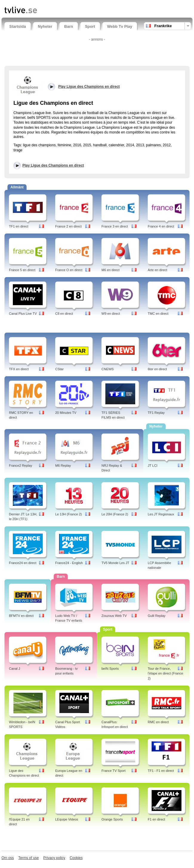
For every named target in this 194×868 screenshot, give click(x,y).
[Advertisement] (97, 53)
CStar (59, 369)
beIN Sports (110, 669)
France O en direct (69, 270)
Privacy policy (54, 858)
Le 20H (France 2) (115, 514)
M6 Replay (63, 466)
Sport (90, 26)
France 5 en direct (22, 270)
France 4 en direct (161, 226)
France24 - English (69, 563)
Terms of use (29, 858)
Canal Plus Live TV (23, 314)
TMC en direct (158, 314)
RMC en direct (158, 722)
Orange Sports (112, 819)
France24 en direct (23, 563)
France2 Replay (21, 466)
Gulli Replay (157, 616)
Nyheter (45, 26)
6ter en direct (157, 369)
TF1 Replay (156, 413)
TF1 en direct (19, 226)
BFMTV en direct (21, 616)
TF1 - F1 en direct (161, 771)
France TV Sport (114, 771)
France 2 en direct (68, 226)
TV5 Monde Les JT (115, 563)
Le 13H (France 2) (68, 514)
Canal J (14, 669)
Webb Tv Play (120, 26)
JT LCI (153, 466)
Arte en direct (157, 270)
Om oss (8, 858)
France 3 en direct (115, 226)
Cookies (76, 858)
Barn (69, 26)
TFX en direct (19, 369)
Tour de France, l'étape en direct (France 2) (165, 674)
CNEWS (108, 369)
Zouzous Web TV (114, 616)
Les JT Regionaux (161, 514)
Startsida (18, 26)
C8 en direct (64, 314)
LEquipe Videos (67, 819)
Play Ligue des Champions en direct (53, 165)
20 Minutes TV (66, 413)
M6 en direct (111, 270)
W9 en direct (111, 314)
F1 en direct (156, 819)
